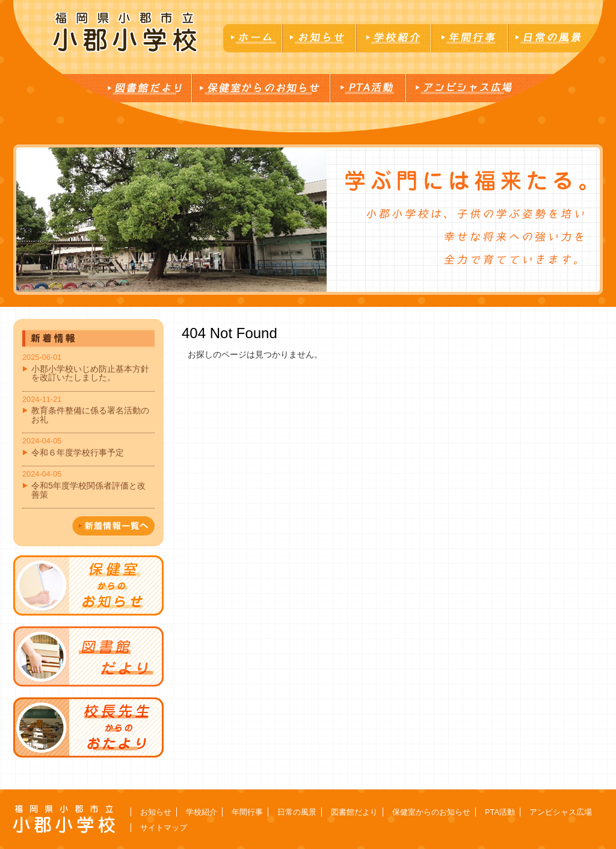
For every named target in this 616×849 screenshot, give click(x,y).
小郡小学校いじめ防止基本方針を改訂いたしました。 (90, 373)
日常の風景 (297, 812)
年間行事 (247, 812)
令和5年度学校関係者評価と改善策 (88, 490)
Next (23, 220)
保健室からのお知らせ (431, 812)
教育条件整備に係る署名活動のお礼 (90, 415)
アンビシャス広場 (561, 812)
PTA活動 (500, 812)
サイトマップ (164, 828)
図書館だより (354, 812)
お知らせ (156, 812)
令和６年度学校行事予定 (78, 452)
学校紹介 (202, 812)
